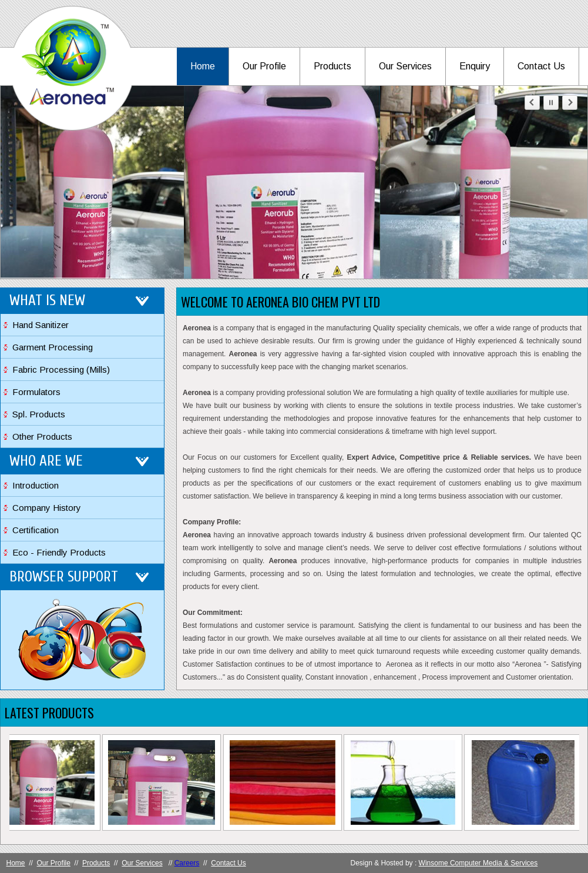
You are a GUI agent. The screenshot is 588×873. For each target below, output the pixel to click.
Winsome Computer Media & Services (478, 863)
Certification (36, 530)
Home (203, 66)
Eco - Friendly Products (59, 552)
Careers (187, 863)
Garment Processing (53, 347)
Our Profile (264, 66)
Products (332, 66)
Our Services (405, 66)
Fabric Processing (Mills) (61, 369)
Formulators (36, 392)
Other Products (42, 436)
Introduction (36, 485)
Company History (47, 508)
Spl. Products (39, 414)
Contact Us (541, 66)
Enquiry (475, 66)
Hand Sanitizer (41, 325)
